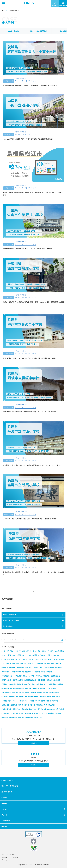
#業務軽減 (57, 680)
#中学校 (21, 705)
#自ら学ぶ (43, 688)
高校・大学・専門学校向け (12, 620)
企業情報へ (34, 743)
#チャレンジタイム (33, 659)
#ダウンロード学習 (44, 655)
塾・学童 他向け (8, 626)
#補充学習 (5, 717)
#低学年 (33, 705)
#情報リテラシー (13, 701)
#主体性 (40, 693)
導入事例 (4, 803)
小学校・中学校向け (9, 615)
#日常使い (40, 709)
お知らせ (4, 809)
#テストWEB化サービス (47, 659)
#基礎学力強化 (55, 676)
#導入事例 (51, 705)
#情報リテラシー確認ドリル (28, 701)
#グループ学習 (17, 655)
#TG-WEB (22, 651)
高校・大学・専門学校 (39, 31)
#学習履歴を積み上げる (22, 676)
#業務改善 (49, 680)
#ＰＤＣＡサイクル (8, 651)
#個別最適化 (52, 684)
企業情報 (4, 798)
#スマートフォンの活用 (30, 655)
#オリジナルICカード (42, 651)
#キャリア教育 (6, 655)
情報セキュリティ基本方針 (10, 857)
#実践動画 (33, 693)
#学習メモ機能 (17, 672)
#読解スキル (16, 709)
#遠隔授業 (40, 663)
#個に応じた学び (29, 684)
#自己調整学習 (6, 693)
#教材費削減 (41, 680)
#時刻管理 (36, 688)
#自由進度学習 (24, 693)
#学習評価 (49, 672)
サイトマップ (6, 860)
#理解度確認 (29, 717)
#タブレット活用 (20, 659)
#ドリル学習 (60, 659)
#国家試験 (28, 688)
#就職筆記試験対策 (45, 697)
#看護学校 (46, 676)
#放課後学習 (13, 717)
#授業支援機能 (33, 697)
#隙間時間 (20, 684)
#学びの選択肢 (49, 668)
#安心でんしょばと (30, 663)
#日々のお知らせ (50, 709)
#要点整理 (21, 717)
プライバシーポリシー (9, 855)
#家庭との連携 (49, 663)
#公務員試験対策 (7, 688)
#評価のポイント (39, 713)
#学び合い (58, 668)
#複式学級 (58, 713)
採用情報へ (34, 765)
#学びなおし (29, 668)
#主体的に (5, 697)
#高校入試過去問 (19, 688)
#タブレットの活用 (8, 659)
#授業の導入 (23, 697)
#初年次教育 (56, 697)
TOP (3, 10)
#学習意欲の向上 (28, 672)
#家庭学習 (58, 663)
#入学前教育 (60, 709)
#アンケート (30, 651)
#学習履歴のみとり (8, 676)
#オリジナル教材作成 (57, 651)
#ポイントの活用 (17, 663)
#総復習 (48, 701)
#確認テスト (21, 668)
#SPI (16, 651)
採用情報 (4, 826)
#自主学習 (15, 693)
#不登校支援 (50, 713)
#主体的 (46, 693)
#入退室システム (7, 713)
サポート (4, 815)
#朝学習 (27, 705)
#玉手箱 (4, 684)
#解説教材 (12, 668)
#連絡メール (38, 717)
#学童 (33, 676)
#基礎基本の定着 (17, 680)
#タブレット (55, 655)
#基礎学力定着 (6, 680)
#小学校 (4, 701)
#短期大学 (55, 701)
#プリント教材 (6, 663)
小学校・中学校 (13, 31)
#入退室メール (18, 713)
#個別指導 (60, 684)
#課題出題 (5, 668)
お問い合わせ (6, 821)
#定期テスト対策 (42, 705)
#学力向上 (39, 676)
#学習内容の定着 (39, 672)
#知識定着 (14, 705)
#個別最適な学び (41, 684)
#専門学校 (41, 701)
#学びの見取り (39, 668)
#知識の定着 (5, 705)
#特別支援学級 (6, 709)
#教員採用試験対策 (30, 680)
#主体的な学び (54, 693)
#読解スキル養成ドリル (28, 709)
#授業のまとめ (14, 697)
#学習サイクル (6, 672)
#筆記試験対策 (28, 713)
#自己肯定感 (52, 688)
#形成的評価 (12, 684)
